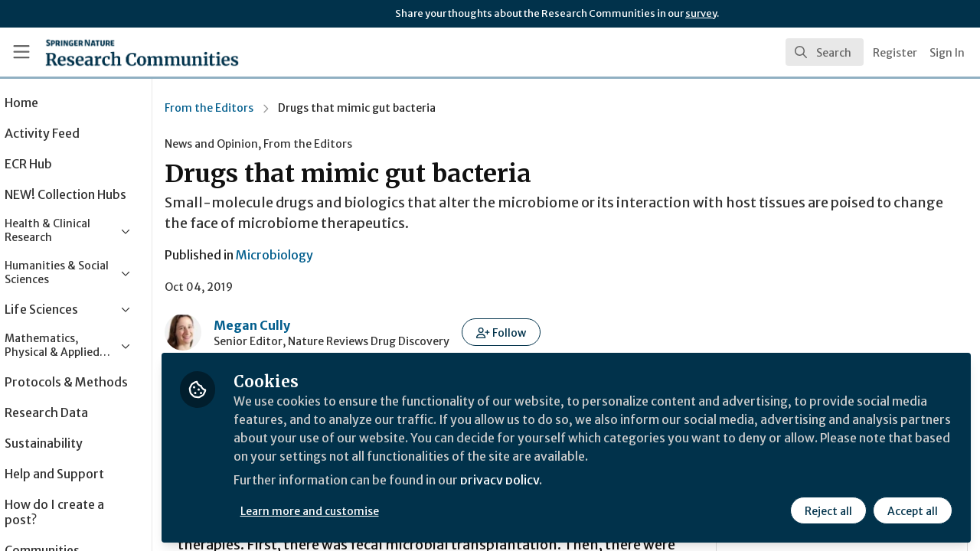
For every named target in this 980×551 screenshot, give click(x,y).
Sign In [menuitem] (947, 53)
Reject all (828, 510)
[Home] (120, 52)
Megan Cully (296, 325)
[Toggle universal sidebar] (21, 52)
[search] (825, 52)
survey (701, 13)
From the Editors (253, 108)
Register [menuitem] (895, 53)
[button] (545, 332)
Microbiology (318, 255)
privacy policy (546, 481)
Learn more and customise (353, 510)
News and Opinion (255, 144)
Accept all (913, 510)
